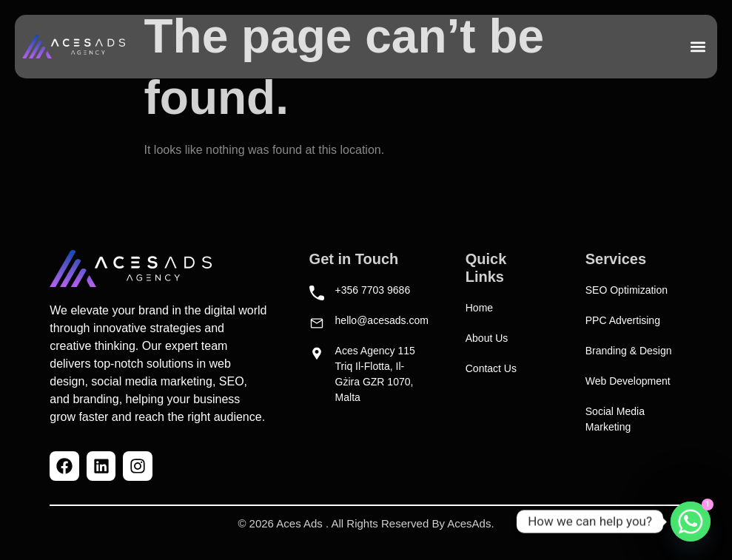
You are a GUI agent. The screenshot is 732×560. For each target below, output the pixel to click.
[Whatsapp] (691, 522)
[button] (698, 47)
